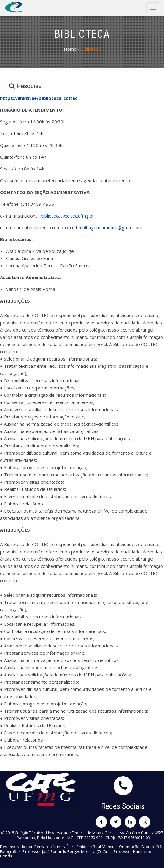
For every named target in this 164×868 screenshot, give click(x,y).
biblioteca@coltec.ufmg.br (67, 216)
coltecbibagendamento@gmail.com (106, 227)
